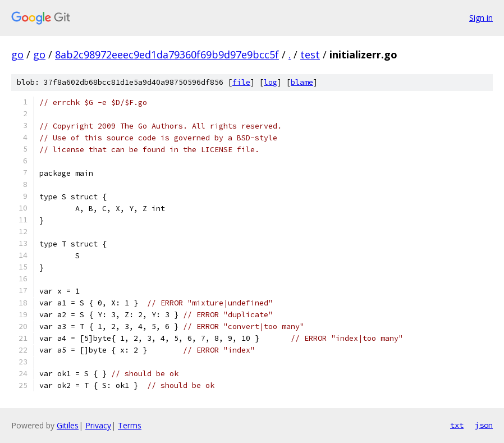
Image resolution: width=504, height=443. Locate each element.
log (271, 82)
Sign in (481, 18)
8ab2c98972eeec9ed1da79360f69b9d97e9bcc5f (167, 54)
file (241, 82)
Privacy (98, 425)
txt (457, 425)
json (484, 425)
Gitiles (68, 425)
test (310, 54)
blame (302, 82)
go (17, 54)
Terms (130, 425)
